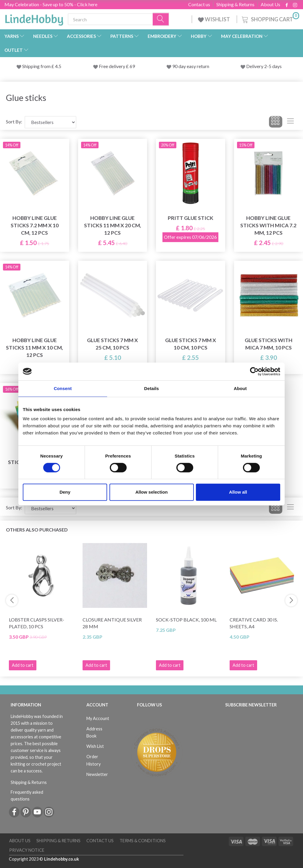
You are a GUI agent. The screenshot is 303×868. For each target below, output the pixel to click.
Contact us (199, 4)
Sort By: (14, 121)
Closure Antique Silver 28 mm (112, 623)
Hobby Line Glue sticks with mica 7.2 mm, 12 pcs (268, 225)
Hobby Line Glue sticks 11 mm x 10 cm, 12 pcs (34, 348)
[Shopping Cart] (270, 18)
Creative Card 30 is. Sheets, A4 (254, 623)
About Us (270, 4)
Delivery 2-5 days (264, 66)
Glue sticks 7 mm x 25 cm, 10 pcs (112, 344)
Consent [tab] (63, 388)
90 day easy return (191, 66)
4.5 (58, 66)
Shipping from (37, 66)
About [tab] (240, 388)
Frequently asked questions (27, 795)
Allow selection (151, 492)
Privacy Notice (27, 850)
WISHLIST (214, 19)
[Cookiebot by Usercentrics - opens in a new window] (254, 371)
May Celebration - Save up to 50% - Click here (51, 4)
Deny (65, 492)
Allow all (238, 492)
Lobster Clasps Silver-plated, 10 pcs (37, 623)
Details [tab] (151, 388)
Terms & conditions (143, 841)
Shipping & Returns (235, 4)
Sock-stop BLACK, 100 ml (186, 620)
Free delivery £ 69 (117, 66)
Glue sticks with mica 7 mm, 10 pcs (269, 344)
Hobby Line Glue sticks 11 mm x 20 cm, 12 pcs (113, 225)
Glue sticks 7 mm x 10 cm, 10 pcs (191, 344)
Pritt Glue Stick (191, 218)
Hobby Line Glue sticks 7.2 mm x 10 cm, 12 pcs (35, 225)
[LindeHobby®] (34, 18)
